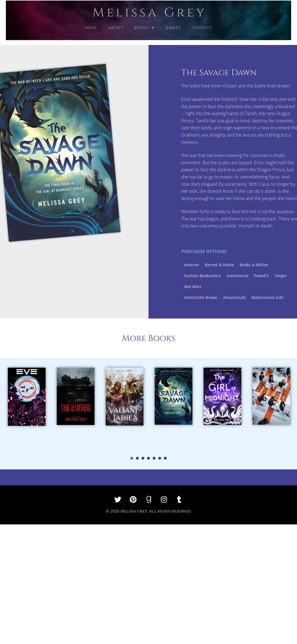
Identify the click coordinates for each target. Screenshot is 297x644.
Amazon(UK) (252, 297)
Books (144, 23)
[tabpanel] (27, 409)
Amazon (209, 265)
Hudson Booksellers (220, 276)
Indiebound (255, 276)
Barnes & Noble (237, 265)
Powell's (279, 276)
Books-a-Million (272, 265)
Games (173, 23)
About (116, 23)
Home (91, 23)
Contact (202, 23)
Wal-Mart (210, 287)
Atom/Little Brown (218, 297)
